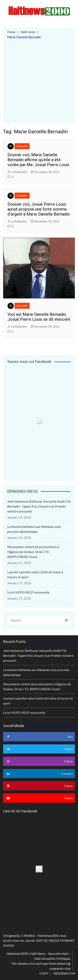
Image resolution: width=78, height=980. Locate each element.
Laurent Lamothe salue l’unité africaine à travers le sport (35, 575)
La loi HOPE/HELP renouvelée (28, 592)
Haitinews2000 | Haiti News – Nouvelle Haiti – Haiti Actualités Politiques (38, 956)
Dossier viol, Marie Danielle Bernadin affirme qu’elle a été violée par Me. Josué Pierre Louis (38, 160)
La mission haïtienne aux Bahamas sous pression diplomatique (34, 529)
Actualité (22, 146)
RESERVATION (64, 973)
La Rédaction (19, 172)
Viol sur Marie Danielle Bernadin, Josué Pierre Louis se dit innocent (39, 317)
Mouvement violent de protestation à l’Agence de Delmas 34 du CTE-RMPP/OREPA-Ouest (33, 552)
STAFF (44, 973)
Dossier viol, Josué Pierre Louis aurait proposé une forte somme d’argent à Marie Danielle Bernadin (39, 209)
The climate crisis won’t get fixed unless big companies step (41, 966)
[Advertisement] (39, 80)
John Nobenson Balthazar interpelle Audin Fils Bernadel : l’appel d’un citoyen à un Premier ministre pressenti (39, 506)
